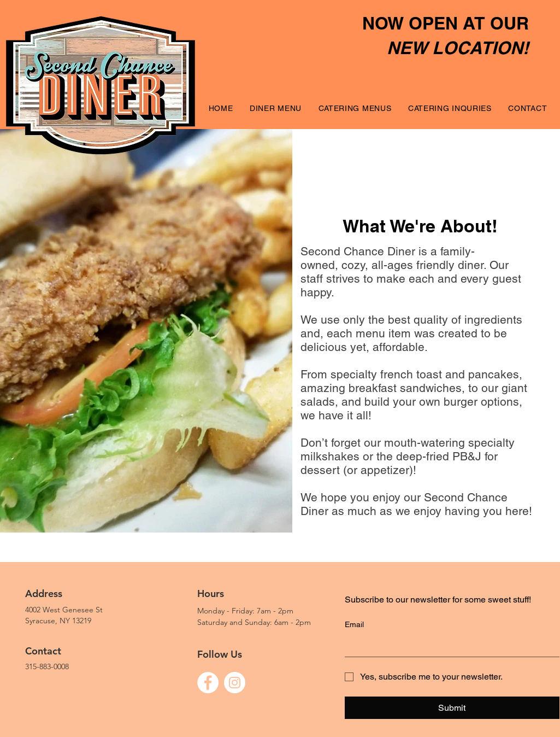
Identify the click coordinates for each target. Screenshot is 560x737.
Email (354, 624)
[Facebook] (208, 683)
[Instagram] (235, 683)
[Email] (449, 646)
